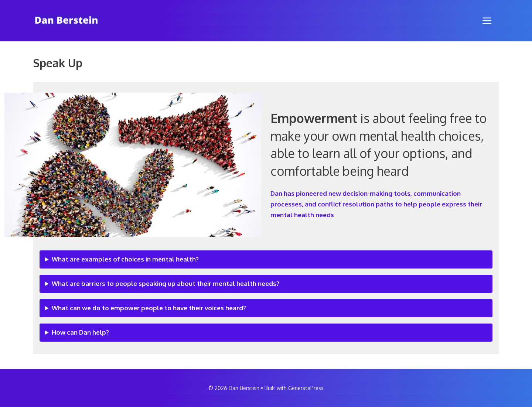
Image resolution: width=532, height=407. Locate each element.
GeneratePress (306, 388)
